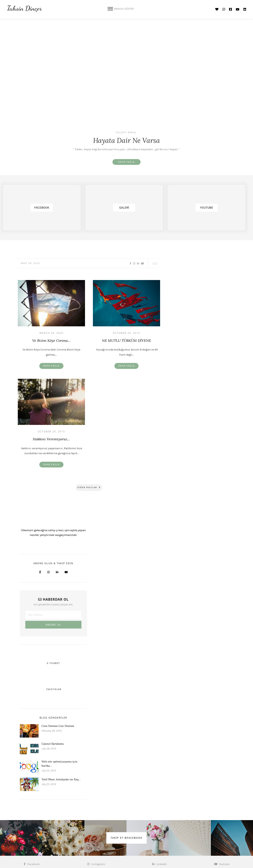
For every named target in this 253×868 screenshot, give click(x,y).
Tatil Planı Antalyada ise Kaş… (61, 780)
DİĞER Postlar (89, 488)
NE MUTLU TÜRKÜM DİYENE (126, 341)
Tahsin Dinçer (25, 8)
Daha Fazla (127, 162)
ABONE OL (53, 625)
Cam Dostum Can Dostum (58, 727)
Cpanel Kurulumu (53, 745)
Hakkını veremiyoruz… (51, 439)
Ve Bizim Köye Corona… (51, 341)
